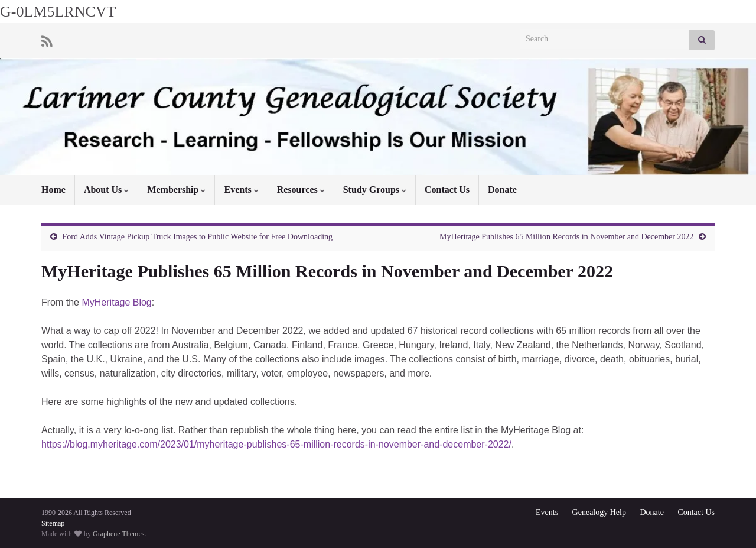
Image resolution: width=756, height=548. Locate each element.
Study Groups (375, 189)
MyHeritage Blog (116, 302)
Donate (502, 189)
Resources (301, 189)
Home (53, 189)
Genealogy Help (599, 512)
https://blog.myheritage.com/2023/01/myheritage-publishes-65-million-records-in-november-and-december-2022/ (276, 444)
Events (241, 189)
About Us (106, 189)
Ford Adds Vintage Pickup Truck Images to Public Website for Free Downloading (198, 237)
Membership (176, 189)
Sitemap (53, 523)
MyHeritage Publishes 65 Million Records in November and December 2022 (566, 237)
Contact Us (447, 189)
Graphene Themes (118, 534)
